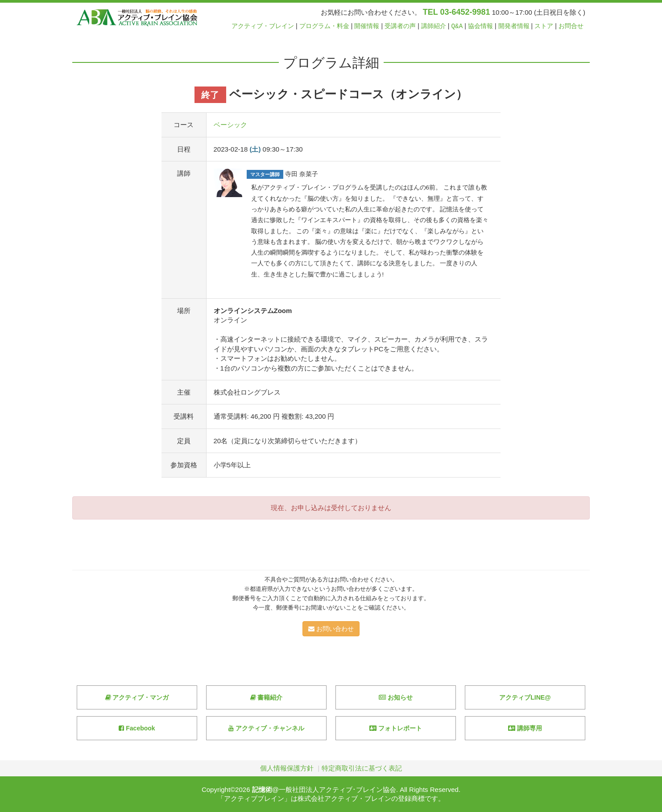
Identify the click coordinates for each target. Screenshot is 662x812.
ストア (544, 26)
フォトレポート (396, 728)
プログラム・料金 (324, 26)
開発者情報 (514, 26)
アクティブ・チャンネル (266, 728)
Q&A (457, 26)
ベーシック (230, 125)
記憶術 (262, 789)
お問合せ (571, 26)
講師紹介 (434, 26)
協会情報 (480, 26)
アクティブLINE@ (525, 697)
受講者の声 (400, 26)
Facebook (137, 728)
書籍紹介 (267, 697)
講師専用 (525, 728)
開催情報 (367, 26)
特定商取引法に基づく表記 (362, 768)
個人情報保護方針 (287, 768)
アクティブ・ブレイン (263, 26)
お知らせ (396, 697)
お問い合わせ (331, 629)
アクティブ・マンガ (137, 697)
